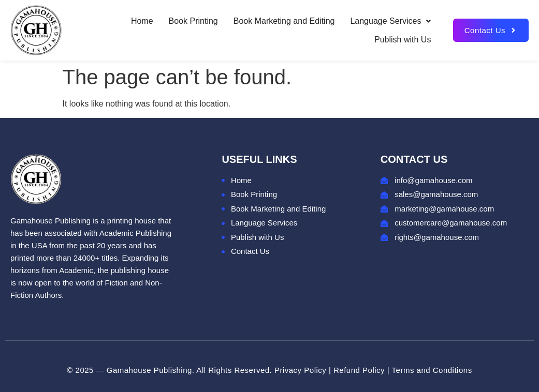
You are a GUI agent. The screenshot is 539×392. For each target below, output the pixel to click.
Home (142, 21)
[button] (390, 21)
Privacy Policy (300, 370)
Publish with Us (403, 40)
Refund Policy (359, 370)
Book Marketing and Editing (284, 21)
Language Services (390, 21)
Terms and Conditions (432, 370)
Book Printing (193, 21)
